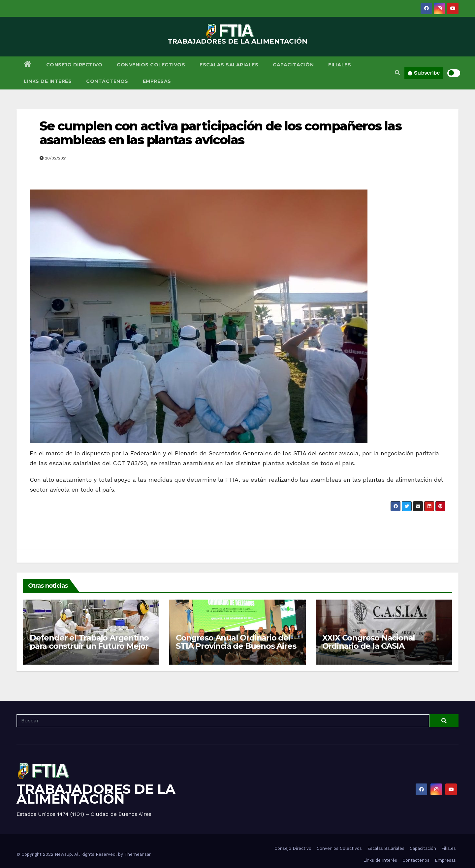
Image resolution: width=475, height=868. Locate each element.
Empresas (157, 81)
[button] (397, 73)
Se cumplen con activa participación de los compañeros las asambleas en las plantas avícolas (221, 133)
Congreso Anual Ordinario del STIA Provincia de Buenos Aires (236, 642)
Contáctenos (107, 81)
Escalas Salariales (229, 65)
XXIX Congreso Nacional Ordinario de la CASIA (369, 642)
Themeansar (138, 854)
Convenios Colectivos (151, 65)
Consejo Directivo (74, 65)
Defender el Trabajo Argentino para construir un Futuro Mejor (89, 642)
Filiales (340, 65)
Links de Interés (48, 81)
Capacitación (293, 65)
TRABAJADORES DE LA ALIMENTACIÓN (237, 41)
